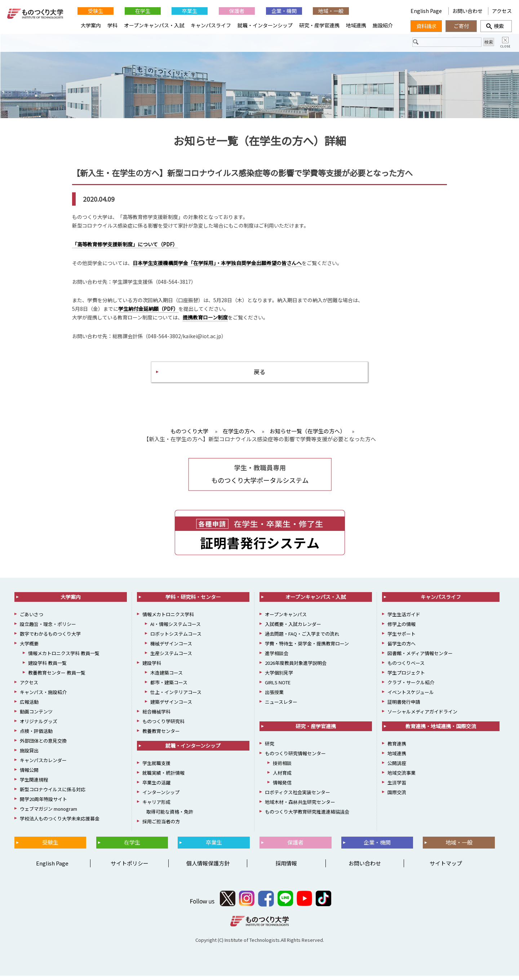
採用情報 (286, 867)
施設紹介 (383, 25)
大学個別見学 (279, 677)
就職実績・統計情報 (163, 777)
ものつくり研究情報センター (295, 758)
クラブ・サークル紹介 (411, 687)
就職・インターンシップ (265, 25)
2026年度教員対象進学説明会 (296, 668)
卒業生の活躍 (156, 787)
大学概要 (29, 648)
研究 (270, 748)
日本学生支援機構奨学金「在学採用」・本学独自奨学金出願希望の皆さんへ (217, 265)
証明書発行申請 (404, 706)
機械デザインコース (171, 648)
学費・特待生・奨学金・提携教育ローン (307, 648)
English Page (427, 11)
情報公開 (29, 775)
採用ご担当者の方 (161, 826)
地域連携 (356, 25)
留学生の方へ (402, 648)
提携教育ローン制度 (205, 319)
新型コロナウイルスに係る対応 (53, 794)
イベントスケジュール (411, 697)
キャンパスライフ (211, 25)
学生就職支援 (156, 768)
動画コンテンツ (36, 716)
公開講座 (397, 768)
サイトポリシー (130, 867)
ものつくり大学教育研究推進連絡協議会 (307, 816)
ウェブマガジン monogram (48, 813)
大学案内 (91, 25)
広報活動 (29, 706)
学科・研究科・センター (193, 601)
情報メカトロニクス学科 (168, 619)
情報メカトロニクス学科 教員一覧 (64, 658)
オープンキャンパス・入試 (154, 25)
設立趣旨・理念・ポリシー (48, 629)
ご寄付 (461, 26)
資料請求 (426, 26)
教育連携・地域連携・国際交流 (441, 731)
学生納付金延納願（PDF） (148, 311)
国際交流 (397, 797)
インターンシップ (161, 797)
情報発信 (282, 787)
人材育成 (282, 777)
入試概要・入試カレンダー (293, 629)
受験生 (96, 11)
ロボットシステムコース (176, 638)
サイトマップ (446, 867)
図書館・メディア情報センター (420, 658)
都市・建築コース (169, 687)
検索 (496, 26)
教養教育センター (161, 736)
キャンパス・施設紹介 (43, 697)
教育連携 (397, 748)
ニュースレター (281, 706)
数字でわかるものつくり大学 (50, 638)
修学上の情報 (402, 629)
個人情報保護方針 (208, 867)
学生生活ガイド (404, 619)
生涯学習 (397, 787)
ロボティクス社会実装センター (298, 797)
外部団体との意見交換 (43, 745)
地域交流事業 (402, 777)
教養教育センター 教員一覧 (57, 677)
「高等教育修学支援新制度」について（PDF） (125, 246)
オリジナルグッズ (39, 726)
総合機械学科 (156, 716)
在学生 (143, 11)
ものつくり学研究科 (163, 726)
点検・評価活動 (36, 736)
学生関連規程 (34, 784)
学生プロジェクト (406, 677)
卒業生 (190, 11)
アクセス (502, 11)
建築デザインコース (171, 706)
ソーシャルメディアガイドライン (422, 716)
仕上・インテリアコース (176, 697)
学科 (112, 25)
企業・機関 (284, 11)
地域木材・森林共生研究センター (300, 807)
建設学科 (152, 668)
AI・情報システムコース (176, 629)
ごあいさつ (32, 619)
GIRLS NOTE (278, 687)
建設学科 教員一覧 (47, 668)
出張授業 (274, 697)
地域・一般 (331, 11)
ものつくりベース (406, 668)
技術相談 (282, 768)
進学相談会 (277, 658)
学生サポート (402, 638)
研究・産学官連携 (319, 25)
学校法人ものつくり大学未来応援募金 (60, 823)
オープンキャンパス (286, 619)
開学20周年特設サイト (43, 804)
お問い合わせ (467, 11)
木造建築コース (167, 677)
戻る (259, 375)
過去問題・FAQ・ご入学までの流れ (302, 638)
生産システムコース (171, 658)
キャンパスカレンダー (43, 765)
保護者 (237, 11)
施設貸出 (29, 755)
